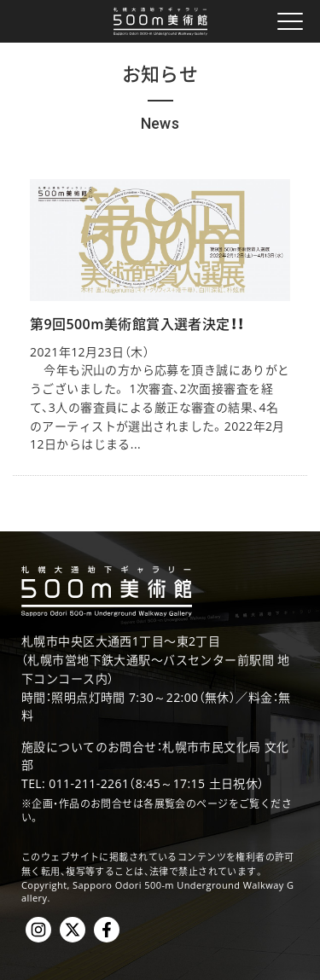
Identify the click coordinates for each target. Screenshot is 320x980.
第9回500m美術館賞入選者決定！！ (137, 324)
